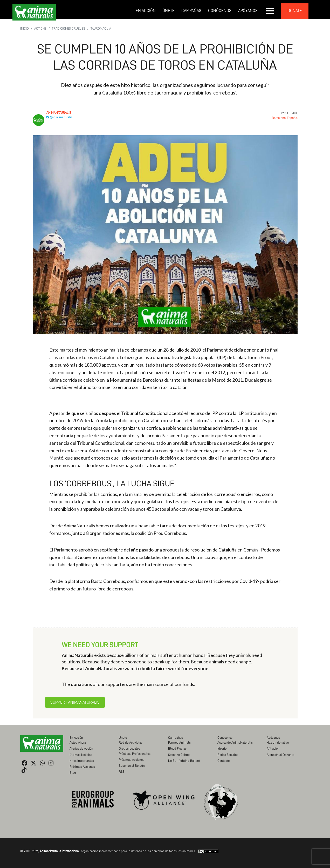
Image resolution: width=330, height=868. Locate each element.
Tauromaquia (101, 28)
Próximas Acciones (82, 767)
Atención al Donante (280, 755)
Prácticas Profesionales (135, 754)
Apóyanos (248, 11)
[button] (270, 11)
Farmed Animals (179, 742)
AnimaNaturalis (59, 113)
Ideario (222, 748)
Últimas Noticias (81, 755)
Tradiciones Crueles (68, 28)
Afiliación (273, 748)
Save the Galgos (179, 755)
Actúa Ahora (78, 742)
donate (295, 11)
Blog (73, 773)
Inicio (25, 28)
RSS (122, 772)
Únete (169, 11)
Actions (40, 28)
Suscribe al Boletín (132, 766)
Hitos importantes (82, 761)
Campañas (191, 11)
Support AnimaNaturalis (75, 702)
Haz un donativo (278, 742)
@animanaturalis (59, 117)
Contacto (224, 761)
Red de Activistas (131, 742)
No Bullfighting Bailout (184, 761)
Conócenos (220, 11)
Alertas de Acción (81, 748)
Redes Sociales (228, 755)
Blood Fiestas (177, 748)
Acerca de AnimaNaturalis (235, 742)
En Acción (146, 11)
